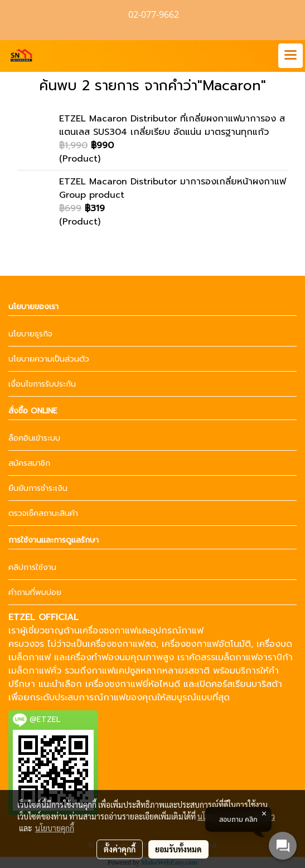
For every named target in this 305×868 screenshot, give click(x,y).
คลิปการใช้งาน (32, 567)
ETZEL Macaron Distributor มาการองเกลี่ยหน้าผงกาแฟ (173, 182)
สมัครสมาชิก (29, 463)
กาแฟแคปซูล (116, 671)
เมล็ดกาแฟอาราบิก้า (254, 657)
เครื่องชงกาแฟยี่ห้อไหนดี (133, 684)
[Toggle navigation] (291, 56)
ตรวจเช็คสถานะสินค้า (43, 513)
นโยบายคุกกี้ (55, 828)
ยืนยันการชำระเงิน (38, 488)
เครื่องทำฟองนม (99, 657)
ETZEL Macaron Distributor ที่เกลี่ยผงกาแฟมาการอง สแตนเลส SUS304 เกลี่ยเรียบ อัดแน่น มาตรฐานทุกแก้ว (172, 125)
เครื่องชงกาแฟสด (122, 644)
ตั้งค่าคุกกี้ (120, 849)
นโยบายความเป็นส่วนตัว (49, 359)
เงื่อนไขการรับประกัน (42, 384)
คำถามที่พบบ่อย (35, 593)
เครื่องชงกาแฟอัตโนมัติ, (207, 644)
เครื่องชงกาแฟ (108, 631)
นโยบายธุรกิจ (30, 334)
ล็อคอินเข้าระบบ (34, 438)
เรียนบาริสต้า (257, 684)
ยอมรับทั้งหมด (178, 849)
